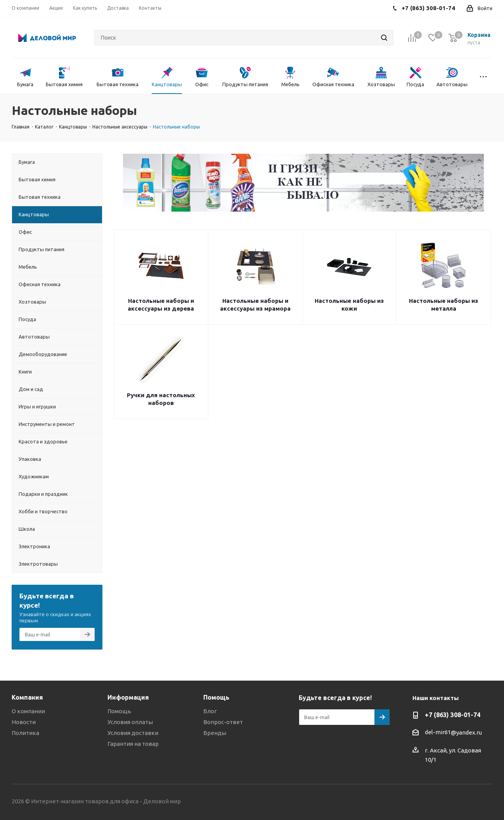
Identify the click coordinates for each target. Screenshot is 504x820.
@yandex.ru (466, 732)
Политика (25, 733)
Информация (128, 697)
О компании (28, 711)
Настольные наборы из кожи (349, 305)
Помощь (119, 711)
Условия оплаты (130, 722)
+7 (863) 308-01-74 (453, 715)
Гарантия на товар (133, 744)
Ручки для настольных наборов (161, 399)
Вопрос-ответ (223, 722)
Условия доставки (133, 733)
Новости (24, 722)
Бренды (215, 733)
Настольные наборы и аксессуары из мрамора (255, 305)
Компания (27, 697)
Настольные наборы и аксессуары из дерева (161, 305)
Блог (210, 711)
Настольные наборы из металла (443, 305)
